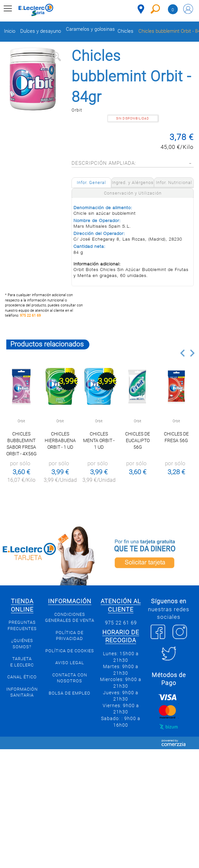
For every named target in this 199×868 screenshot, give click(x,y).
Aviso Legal (70, 663)
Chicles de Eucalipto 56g (138, 440)
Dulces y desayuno (41, 31)
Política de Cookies (70, 651)
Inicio (10, 31)
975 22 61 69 (30, 316)
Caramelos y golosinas (90, 29)
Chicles (125, 31)
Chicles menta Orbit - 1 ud (99, 440)
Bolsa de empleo (70, 693)
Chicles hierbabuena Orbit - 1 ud (60, 440)
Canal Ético (22, 677)
